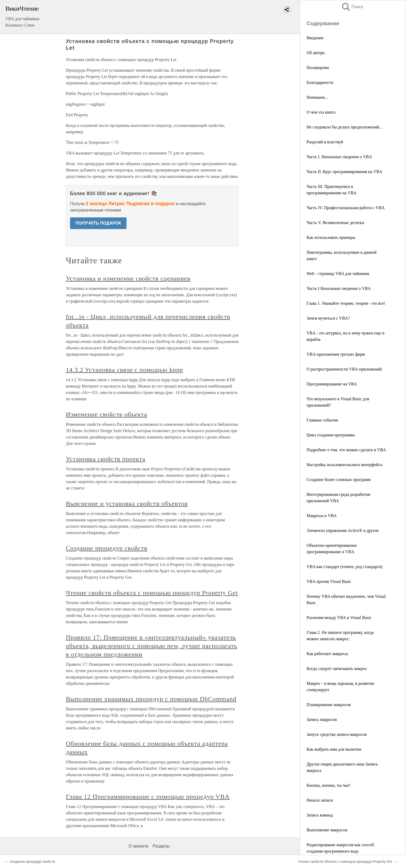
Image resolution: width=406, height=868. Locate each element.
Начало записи (320, 800)
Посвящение (318, 68)
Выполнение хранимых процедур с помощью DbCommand (151, 699)
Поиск (352, 7)
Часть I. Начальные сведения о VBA (339, 157)
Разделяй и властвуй (325, 142)
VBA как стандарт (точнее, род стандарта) (344, 567)
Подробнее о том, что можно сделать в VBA (346, 450)
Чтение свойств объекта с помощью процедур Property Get (152, 593)
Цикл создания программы (331, 435)
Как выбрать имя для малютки (334, 749)
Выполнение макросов (327, 830)
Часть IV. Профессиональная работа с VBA (346, 208)
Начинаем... (317, 97)
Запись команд (320, 815)
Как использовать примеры (331, 237)
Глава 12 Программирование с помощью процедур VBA (148, 797)
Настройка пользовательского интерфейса (344, 465)
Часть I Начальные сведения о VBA (339, 288)
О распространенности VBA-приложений (344, 369)
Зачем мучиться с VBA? (328, 318)
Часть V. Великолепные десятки (335, 223)
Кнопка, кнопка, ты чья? (329, 785)
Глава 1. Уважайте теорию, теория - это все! (346, 303)
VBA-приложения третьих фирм (336, 354)
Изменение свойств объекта (106, 414)
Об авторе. (316, 53)
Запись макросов (322, 719)
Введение (315, 38)
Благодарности (320, 82)
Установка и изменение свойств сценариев (128, 278)
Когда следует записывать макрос (337, 669)
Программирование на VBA (332, 384)
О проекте (138, 846)
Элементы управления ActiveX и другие (343, 530)
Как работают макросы (327, 654)
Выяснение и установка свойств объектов (127, 504)
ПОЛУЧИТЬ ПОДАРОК (98, 223)
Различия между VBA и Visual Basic (339, 618)
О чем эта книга (321, 112)
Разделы (161, 846)
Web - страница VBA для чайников (338, 274)
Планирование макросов (329, 705)
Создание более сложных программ (339, 480)
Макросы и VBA (322, 516)
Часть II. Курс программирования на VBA (344, 172)
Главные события (322, 420)
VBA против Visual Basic (329, 581)
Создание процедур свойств (107, 548)
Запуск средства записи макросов (337, 734)
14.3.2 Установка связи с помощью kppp (124, 370)
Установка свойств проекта (106, 459)
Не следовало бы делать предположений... (344, 127)
